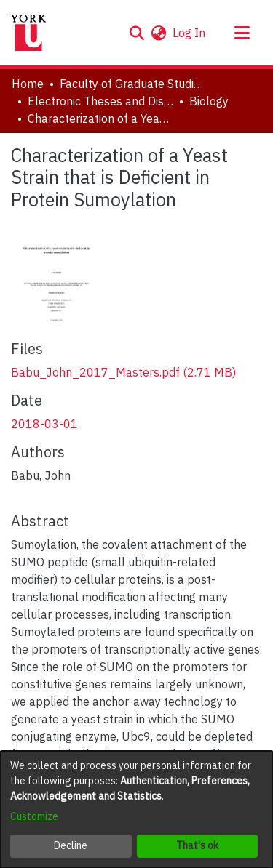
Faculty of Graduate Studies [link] (132, 84)
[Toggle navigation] (242, 33)
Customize (34, 816)
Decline (71, 845)
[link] (123, 372)
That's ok (197, 845)
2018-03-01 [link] (44, 424)
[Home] (28, 33)
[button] (136, 33)
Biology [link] (209, 101)
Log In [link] (190, 33)
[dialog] (136, 809)
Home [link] (28, 84)
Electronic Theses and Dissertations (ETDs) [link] (100, 101)
